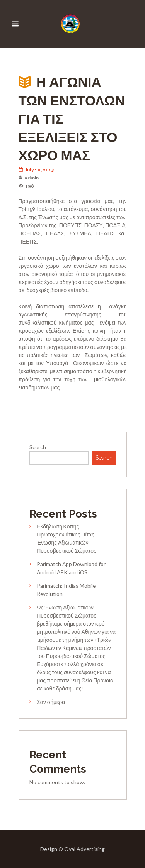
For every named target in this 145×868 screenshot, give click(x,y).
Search (38, 447)
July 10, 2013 (36, 170)
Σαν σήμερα (51, 702)
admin (29, 178)
